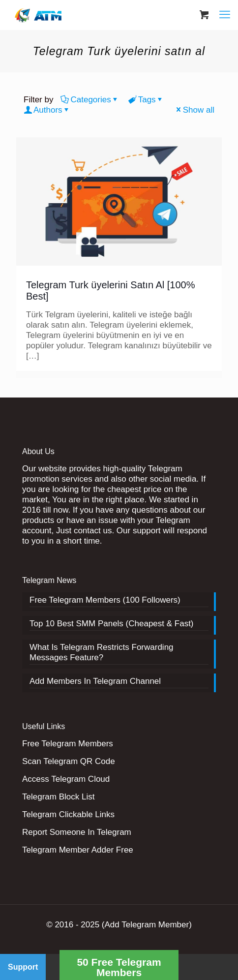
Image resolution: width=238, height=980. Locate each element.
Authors (47, 110)
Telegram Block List (58, 797)
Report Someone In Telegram (77, 832)
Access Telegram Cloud (66, 779)
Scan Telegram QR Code (69, 761)
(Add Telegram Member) (147, 925)
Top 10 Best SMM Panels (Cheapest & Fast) (112, 624)
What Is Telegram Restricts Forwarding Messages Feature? (102, 652)
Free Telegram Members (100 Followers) (105, 600)
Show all (194, 110)
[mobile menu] (225, 15)
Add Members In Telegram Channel (95, 681)
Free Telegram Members (68, 744)
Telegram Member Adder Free (78, 850)
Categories (90, 100)
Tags (146, 100)
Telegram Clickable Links (68, 814)
